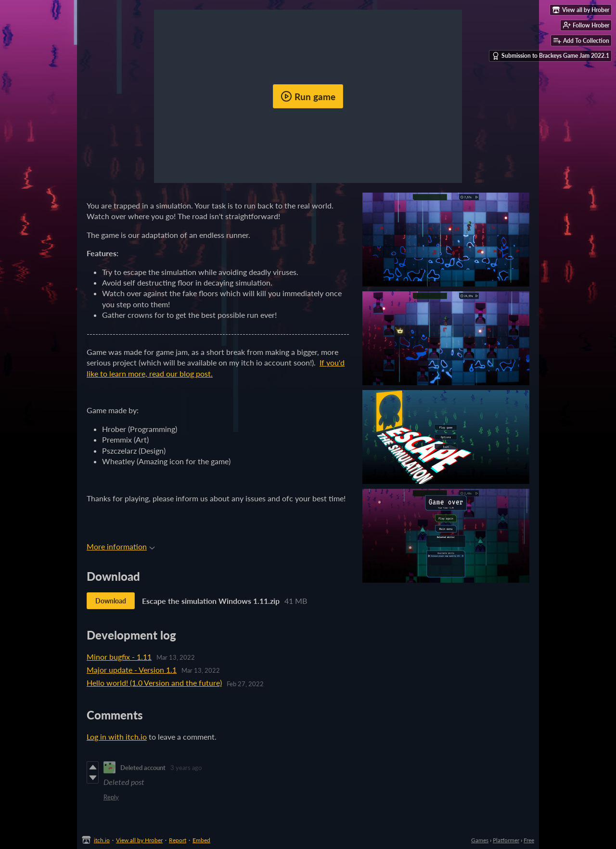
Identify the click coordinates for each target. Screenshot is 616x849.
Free (529, 840)
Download (111, 601)
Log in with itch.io (117, 737)
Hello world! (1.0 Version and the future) (154, 683)
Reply (111, 797)
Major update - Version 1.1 (132, 670)
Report (178, 840)
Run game (308, 96)
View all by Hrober (139, 840)
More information (121, 546)
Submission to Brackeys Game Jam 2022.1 (551, 56)
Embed (201, 840)
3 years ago (186, 768)
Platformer (506, 840)
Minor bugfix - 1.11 (119, 657)
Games (480, 840)
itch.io (102, 840)
